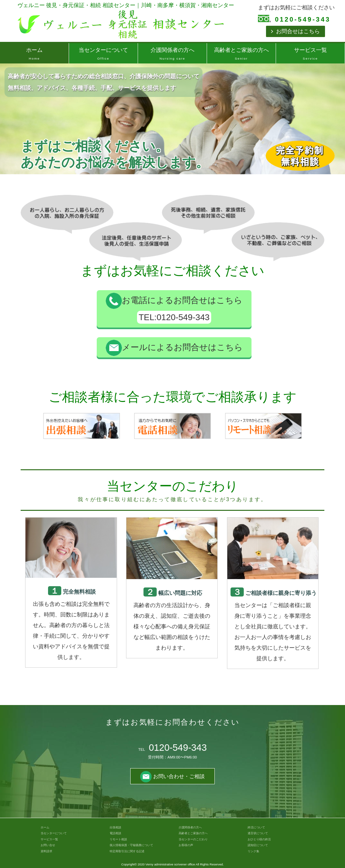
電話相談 (115, 833)
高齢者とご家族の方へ (241, 54)
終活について (256, 827)
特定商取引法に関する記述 (127, 851)
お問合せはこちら (298, 31)
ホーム (34, 54)
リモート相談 (118, 839)
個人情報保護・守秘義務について (131, 845)
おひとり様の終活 (259, 839)
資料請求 (46, 851)
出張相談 (115, 827)
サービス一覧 (310, 54)
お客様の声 (186, 845)
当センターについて (103, 54)
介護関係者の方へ (172, 54)
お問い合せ (48, 845)
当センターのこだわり (193, 839)
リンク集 (253, 851)
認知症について (258, 845)
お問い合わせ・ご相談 (172, 776)
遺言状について (258, 833)
